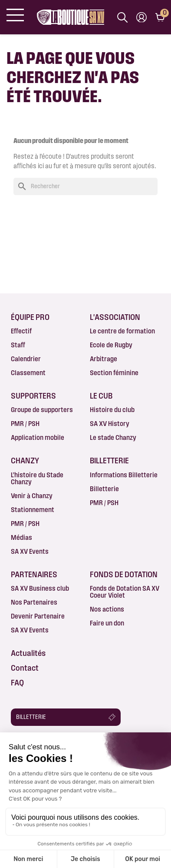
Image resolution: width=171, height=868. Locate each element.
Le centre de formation (122, 331)
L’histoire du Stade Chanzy (37, 478)
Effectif (21, 331)
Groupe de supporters (42, 410)
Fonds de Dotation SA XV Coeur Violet (125, 592)
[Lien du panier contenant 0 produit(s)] (160, 17)
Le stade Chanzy (113, 437)
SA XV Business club (40, 588)
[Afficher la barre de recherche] (122, 17)
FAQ (17, 682)
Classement (28, 373)
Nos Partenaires (34, 602)
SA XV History (110, 424)
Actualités (28, 653)
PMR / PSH (25, 424)
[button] (66, 717)
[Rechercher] (85, 186)
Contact (25, 668)
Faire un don (107, 623)
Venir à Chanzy (32, 496)
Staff (18, 345)
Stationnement (33, 510)
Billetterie (104, 489)
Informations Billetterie (124, 475)
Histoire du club (112, 410)
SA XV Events (30, 551)
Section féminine (114, 373)
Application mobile (38, 437)
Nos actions (107, 609)
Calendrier (26, 359)
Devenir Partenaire (38, 616)
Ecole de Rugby (111, 345)
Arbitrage (104, 359)
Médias (21, 537)
